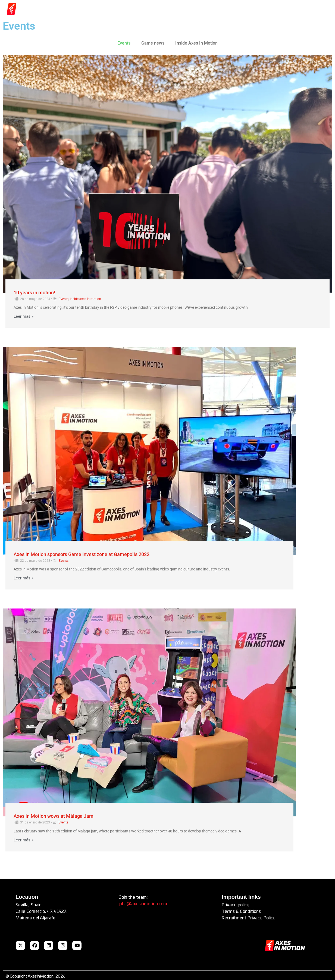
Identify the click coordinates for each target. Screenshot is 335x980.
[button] (306, 9)
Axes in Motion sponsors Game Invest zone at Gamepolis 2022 (82, 554)
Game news (153, 43)
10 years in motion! (34, 293)
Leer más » (24, 316)
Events (124, 43)
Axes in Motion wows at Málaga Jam (54, 816)
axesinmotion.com (149, 904)
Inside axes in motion (85, 299)
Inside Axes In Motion (196, 43)
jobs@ (125, 904)
